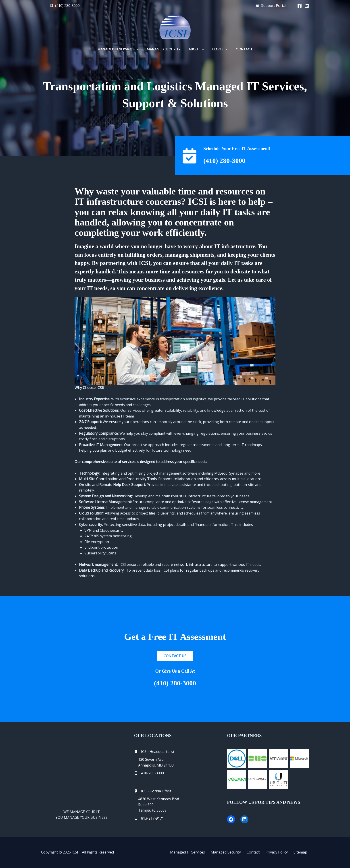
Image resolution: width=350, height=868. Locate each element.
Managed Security (234, 852)
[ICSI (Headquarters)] (154, 752)
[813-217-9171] (149, 818)
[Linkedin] (307, 6)
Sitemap (302, 852)
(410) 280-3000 (228, 160)
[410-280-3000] (149, 773)
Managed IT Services (198, 852)
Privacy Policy (281, 852)
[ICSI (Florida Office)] (153, 791)
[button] (65, 6)
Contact (259, 852)
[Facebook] (300, 6)
